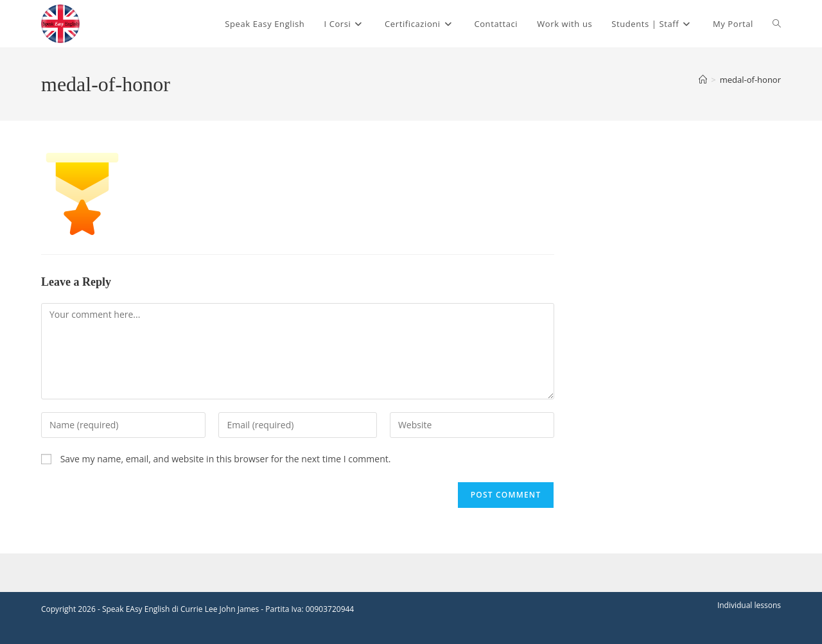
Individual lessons (749, 605)
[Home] (703, 80)
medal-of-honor (750, 80)
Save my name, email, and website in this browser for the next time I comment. (226, 459)
